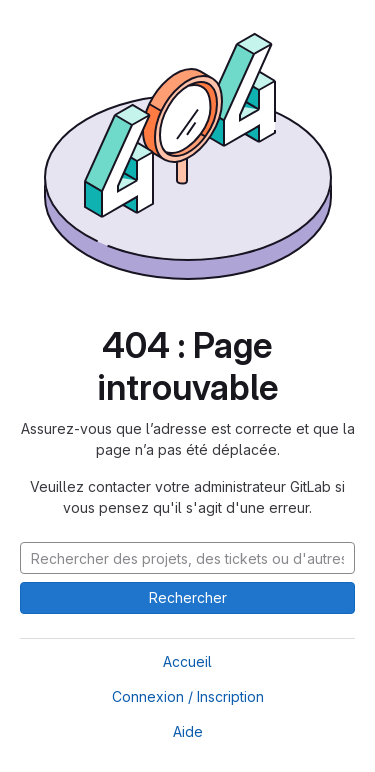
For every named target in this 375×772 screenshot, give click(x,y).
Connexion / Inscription (188, 696)
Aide (188, 731)
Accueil (187, 661)
